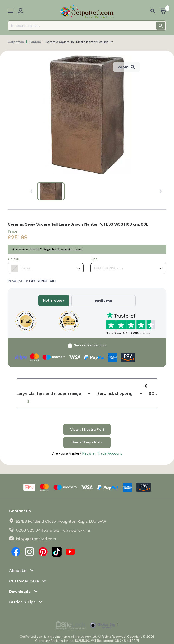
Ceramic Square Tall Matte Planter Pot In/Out (79, 42)
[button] (146, 385)
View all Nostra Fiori (87, 429)
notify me (104, 300)
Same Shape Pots (87, 441)
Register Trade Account (63, 249)
